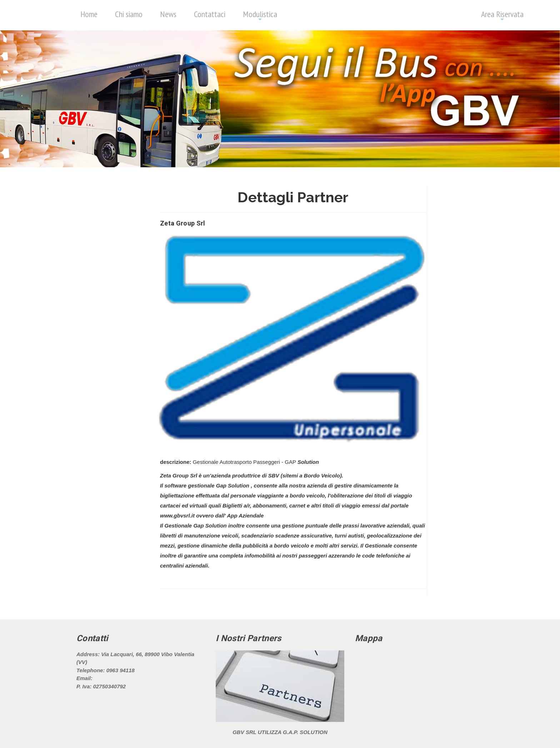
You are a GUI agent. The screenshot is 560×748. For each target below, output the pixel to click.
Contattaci (210, 14)
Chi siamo (129, 14)
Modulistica (260, 15)
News (168, 14)
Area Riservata (502, 15)
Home (89, 14)
